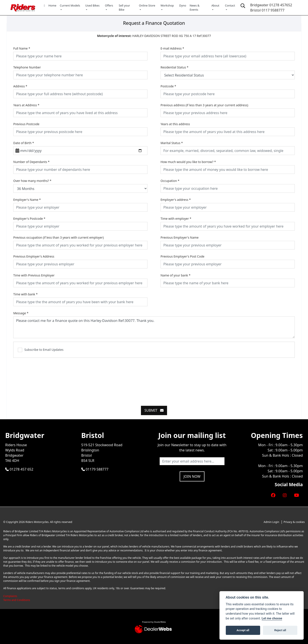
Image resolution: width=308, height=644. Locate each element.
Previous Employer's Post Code (182, 256)
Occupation (170, 181)
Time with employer (176, 219)
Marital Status (172, 143)
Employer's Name (27, 200)
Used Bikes (92, 5)
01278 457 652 (19, 469)
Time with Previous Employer (34, 275)
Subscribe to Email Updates (41, 350)
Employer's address (176, 200)
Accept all (243, 630)
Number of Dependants (31, 162)
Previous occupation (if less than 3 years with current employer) (59, 237)
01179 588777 (95, 469)
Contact (230, 5)
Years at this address (175, 124)
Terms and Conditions (17, 600)
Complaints (10, 596)
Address (20, 86)
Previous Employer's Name (180, 237)
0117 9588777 (273, 10)
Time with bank (25, 294)
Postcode (168, 86)
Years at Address (26, 105)
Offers (109, 5)
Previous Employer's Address (34, 256)
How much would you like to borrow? (188, 162)
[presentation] (154, 379)
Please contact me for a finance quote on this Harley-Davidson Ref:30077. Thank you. (154, 327)
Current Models (70, 5)
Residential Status (174, 67)
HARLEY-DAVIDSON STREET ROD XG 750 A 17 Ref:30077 (154, 36)
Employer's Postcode (29, 219)
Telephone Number (27, 67)
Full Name (22, 48)
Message (21, 313)
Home (52, 5)
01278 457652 (281, 5)
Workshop (167, 5)
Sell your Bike (124, 7)
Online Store (147, 5)
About (215, 5)
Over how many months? (32, 181)
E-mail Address (172, 48)
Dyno (183, 5)
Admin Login (271, 522)
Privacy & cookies (294, 522)
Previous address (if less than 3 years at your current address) (204, 105)
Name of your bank (176, 275)
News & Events (195, 7)
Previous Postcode (26, 124)
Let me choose (272, 618)
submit (154, 410)
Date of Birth (24, 143)
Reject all (280, 630)
